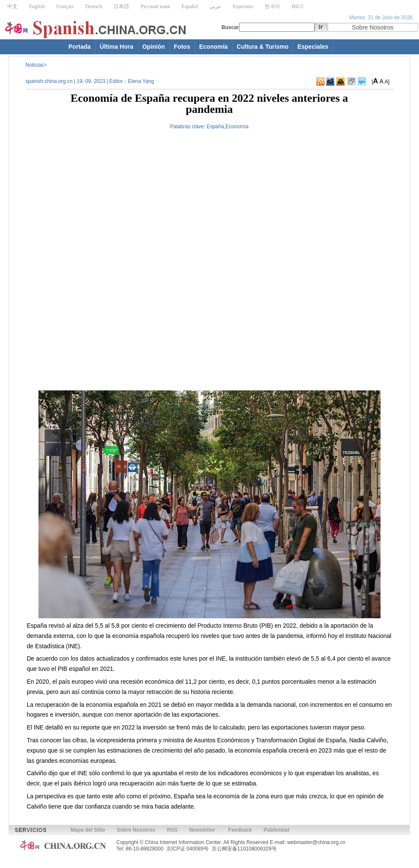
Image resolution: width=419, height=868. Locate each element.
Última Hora (117, 47)
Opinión (154, 47)
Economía (214, 47)
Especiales (313, 47)
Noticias (35, 65)
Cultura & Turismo (263, 47)
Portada (80, 47)
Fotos (182, 47)
